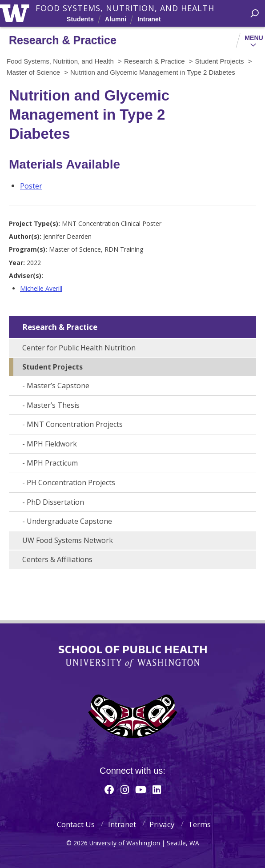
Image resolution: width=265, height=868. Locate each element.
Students (80, 19)
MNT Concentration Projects (75, 424)
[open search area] (255, 14)
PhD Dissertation (55, 502)
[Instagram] (125, 789)
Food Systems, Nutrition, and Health (125, 8)
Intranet (149, 19)
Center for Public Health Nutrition (79, 348)
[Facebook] (109, 789)
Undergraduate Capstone (69, 521)
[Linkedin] (157, 789)
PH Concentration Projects (71, 482)
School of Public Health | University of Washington (133, 657)
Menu (254, 38)
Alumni (116, 19)
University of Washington (16, 12)
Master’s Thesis (53, 405)
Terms (199, 824)
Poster (31, 186)
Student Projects (52, 367)
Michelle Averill (41, 288)
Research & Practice (60, 327)
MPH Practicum (52, 463)
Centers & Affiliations (57, 559)
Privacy (162, 824)
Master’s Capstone (58, 386)
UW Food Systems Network (68, 540)
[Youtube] (141, 789)
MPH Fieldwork (52, 444)
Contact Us (76, 824)
